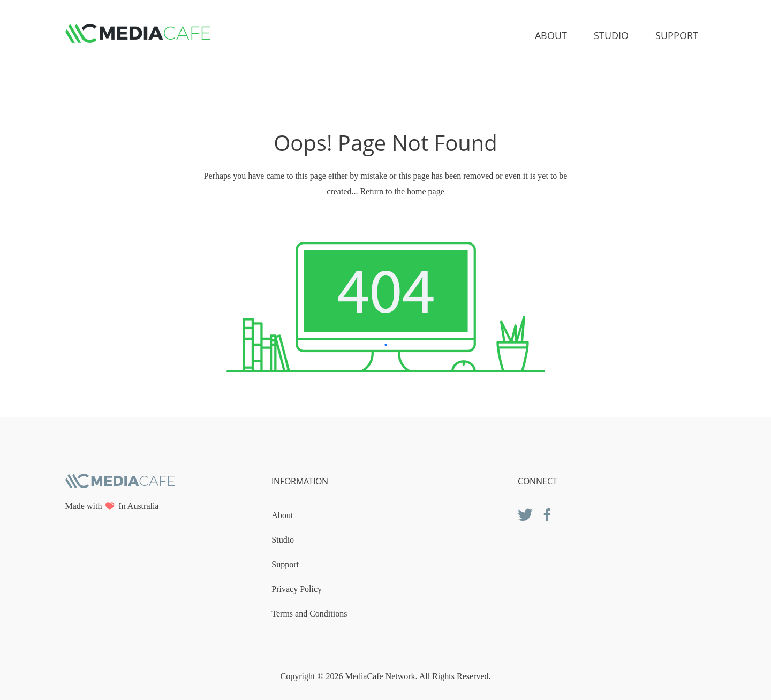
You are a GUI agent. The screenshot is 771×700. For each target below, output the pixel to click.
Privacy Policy (297, 589)
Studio (611, 35)
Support (677, 35)
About (551, 35)
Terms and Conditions (309, 614)
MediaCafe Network (380, 676)
